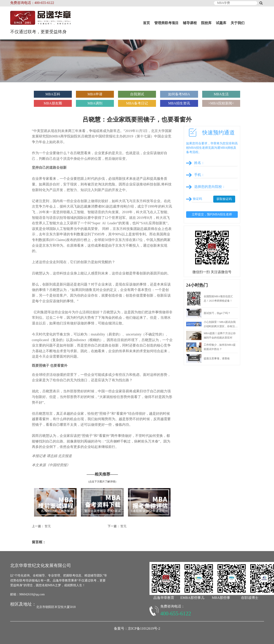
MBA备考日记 (137, 103)
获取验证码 (224, 199)
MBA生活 (221, 94)
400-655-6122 (176, 613)
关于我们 (238, 23)
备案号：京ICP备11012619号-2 (137, 628)
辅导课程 (190, 23)
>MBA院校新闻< (221, 103)
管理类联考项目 (166, 23)
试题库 (221, 23)
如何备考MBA (179, 94)
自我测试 (137, 94)
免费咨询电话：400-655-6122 (32, 3)
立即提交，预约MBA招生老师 (212, 214)
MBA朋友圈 (53, 103)
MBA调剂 (95, 103)
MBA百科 (53, 94)
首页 (146, 23)
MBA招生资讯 (179, 103)
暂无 (48, 526)
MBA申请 (95, 94)
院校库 (206, 23)
